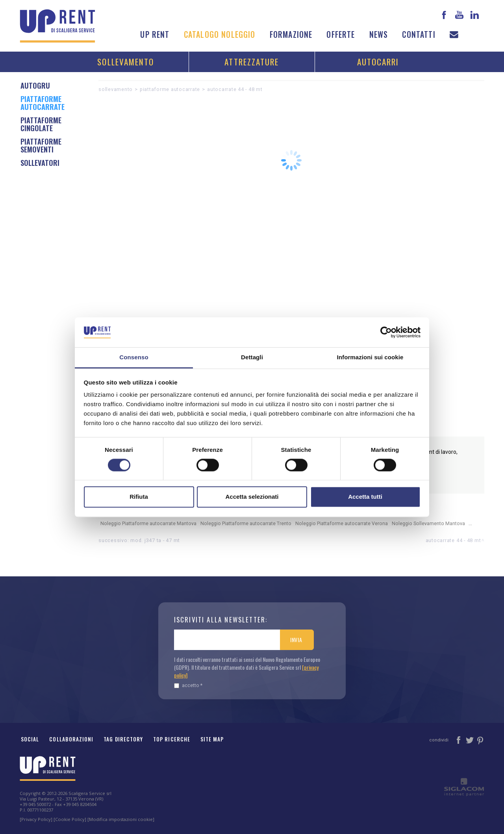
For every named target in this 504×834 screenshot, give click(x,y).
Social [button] (30, 739)
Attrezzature (252, 62)
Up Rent (155, 34)
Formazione (291, 34)
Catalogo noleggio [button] (220, 34)
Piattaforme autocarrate (170, 89)
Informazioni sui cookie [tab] (370, 358)
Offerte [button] (341, 34)
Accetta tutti (365, 497)
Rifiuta (139, 497)
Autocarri (378, 62)
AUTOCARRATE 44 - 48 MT (235, 89)
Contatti (419, 34)
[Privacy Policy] (36, 819)
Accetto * (188, 685)
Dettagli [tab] (252, 358)
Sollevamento (126, 62)
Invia (296, 640)
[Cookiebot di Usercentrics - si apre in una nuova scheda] (386, 332)
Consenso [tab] (134, 358)
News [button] (379, 34)
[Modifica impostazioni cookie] (121, 819)
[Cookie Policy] (70, 819)
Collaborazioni (71, 739)
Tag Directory (123, 739)
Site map (212, 739)
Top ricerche (172, 739)
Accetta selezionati (252, 497)
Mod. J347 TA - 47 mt (155, 540)
